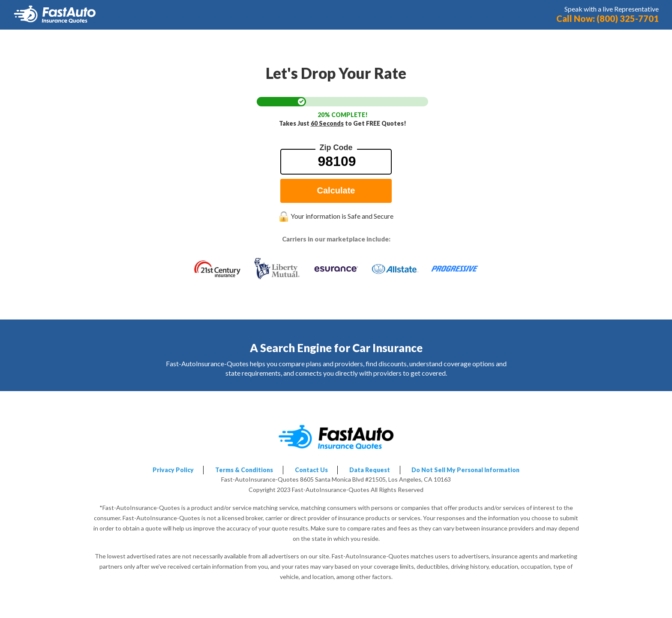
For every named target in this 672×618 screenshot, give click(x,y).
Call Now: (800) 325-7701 (607, 18)
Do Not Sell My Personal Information (465, 470)
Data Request (370, 470)
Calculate (336, 190)
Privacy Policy (173, 470)
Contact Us (311, 470)
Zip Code (336, 148)
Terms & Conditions (244, 470)
